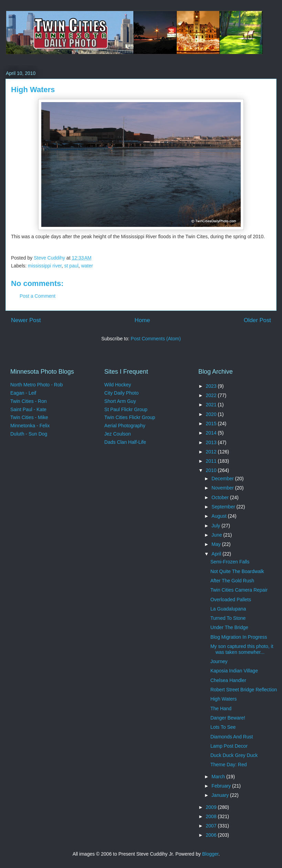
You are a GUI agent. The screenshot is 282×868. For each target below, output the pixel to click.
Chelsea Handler (228, 680)
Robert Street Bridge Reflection (244, 690)
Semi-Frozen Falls (230, 562)
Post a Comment (37, 296)
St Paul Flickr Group (126, 409)
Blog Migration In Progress (239, 637)
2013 (212, 442)
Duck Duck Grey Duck (234, 755)
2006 (212, 835)
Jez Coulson (117, 434)
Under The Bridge (229, 627)
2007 (212, 826)
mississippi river (45, 266)
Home (142, 320)
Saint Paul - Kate (28, 409)
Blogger (210, 854)
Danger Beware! (228, 718)
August (220, 516)
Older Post (257, 320)
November (223, 488)
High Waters (224, 699)
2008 (212, 816)
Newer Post (26, 320)
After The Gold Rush (232, 581)
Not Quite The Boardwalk (237, 571)
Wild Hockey (118, 385)
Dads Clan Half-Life (125, 442)
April (217, 554)
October (221, 497)
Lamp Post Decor (229, 746)
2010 (212, 470)
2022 (212, 395)
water (87, 266)
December (223, 479)
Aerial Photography (125, 426)
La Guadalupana (228, 609)
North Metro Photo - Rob (37, 385)
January (221, 795)
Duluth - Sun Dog (29, 434)
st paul (71, 266)
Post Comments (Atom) (156, 339)
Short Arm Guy (120, 401)
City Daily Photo (121, 393)
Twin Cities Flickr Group (130, 417)
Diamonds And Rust (232, 737)
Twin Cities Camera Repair (239, 590)
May (217, 544)
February (222, 786)
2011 (212, 461)
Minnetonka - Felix (30, 426)
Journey (219, 661)
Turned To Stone (228, 618)
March (219, 777)
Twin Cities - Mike (29, 417)
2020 (212, 414)
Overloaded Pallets (231, 600)
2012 (212, 452)
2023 (212, 386)
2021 (212, 405)
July (216, 526)
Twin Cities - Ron (29, 401)
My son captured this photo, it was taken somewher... (242, 649)
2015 (212, 424)
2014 (212, 433)
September (224, 507)
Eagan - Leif (23, 393)
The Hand (221, 708)
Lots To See (223, 727)
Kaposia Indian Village (234, 671)
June (217, 535)
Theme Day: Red (229, 765)
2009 (212, 807)
